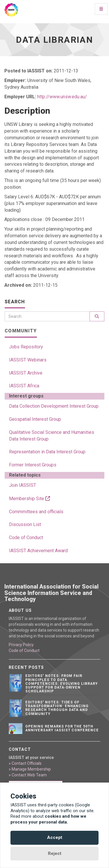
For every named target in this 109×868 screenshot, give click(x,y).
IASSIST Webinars (28, 360)
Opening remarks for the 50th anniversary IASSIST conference (62, 728)
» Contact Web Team (28, 775)
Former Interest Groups (33, 465)
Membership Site (30, 499)
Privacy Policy (21, 645)
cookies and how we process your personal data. (48, 819)
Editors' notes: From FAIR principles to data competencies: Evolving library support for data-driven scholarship (62, 683)
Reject (55, 853)
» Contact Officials (25, 763)
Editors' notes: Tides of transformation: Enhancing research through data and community (57, 708)
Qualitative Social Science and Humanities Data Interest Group (52, 436)
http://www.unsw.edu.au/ (62, 97)
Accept (55, 837)
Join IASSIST (23, 485)
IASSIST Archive (26, 373)
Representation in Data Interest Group (47, 452)
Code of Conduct (26, 538)
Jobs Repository (26, 347)
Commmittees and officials (36, 512)
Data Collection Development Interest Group (54, 406)
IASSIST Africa (24, 386)
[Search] (47, 316)
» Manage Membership (30, 769)
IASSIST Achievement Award (38, 551)
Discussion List (25, 524)
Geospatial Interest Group (35, 419)
